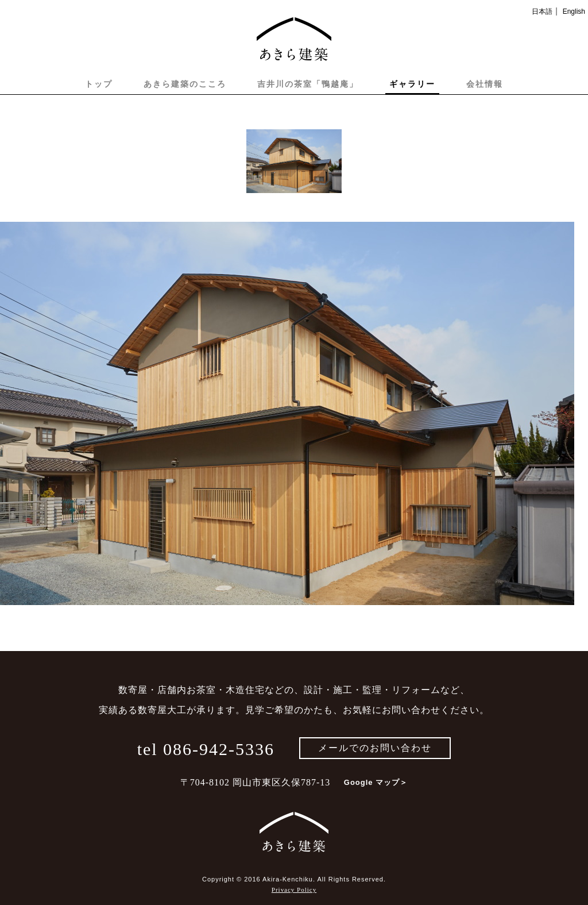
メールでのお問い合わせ (375, 748)
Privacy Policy (294, 889)
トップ (99, 84)
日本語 (542, 11)
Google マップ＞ (376, 782)
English (574, 11)
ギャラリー (412, 84)
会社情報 (485, 84)
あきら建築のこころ (185, 84)
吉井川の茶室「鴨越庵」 (308, 84)
